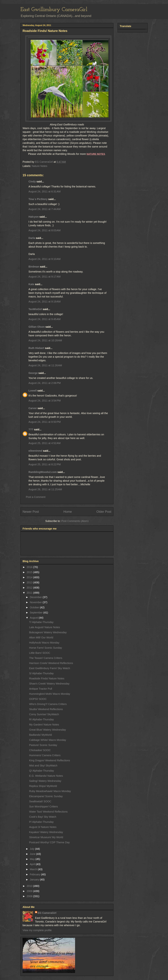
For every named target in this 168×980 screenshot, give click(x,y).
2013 (30, 582)
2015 (30, 572)
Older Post (104, 512)
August (34, 618)
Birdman (34, 267)
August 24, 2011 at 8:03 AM (44, 230)
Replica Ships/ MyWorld (43, 786)
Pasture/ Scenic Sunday (43, 745)
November (36, 602)
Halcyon (34, 217)
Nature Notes (40, 166)
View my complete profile (37, 930)
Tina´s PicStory (38, 199)
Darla (32, 238)
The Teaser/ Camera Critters (46, 658)
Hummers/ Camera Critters (45, 755)
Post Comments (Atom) (75, 521)
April (33, 864)
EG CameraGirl (47, 913)
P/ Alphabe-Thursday (41, 822)
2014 (30, 577)
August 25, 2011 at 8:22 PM (45, 464)
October (35, 607)
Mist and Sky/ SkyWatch (43, 766)
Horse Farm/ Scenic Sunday (46, 648)
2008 (30, 896)
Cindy (32, 182)
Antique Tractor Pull (41, 689)
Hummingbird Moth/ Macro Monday (50, 694)
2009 (30, 891)
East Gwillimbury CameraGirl (54, 10)
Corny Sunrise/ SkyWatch (44, 714)
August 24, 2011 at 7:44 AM (44, 209)
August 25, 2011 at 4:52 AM (44, 443)
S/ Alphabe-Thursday (41, 673)
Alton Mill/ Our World (41, 637)
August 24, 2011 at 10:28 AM (45, 340)
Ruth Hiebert (36, 348)
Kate (31, 284)
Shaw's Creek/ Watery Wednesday (49, 684)
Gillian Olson (37, 327)
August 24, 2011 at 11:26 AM (45, 365)
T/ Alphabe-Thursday (41, 622)
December (36, 597)
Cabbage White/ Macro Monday (48, 740)
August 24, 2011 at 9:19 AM (44, 302)
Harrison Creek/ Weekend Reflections (51, 663)
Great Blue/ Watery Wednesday (48, 730)
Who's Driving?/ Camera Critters (48, 704)
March (34, 869)
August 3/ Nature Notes (43, 827)
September (37, 613)
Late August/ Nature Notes (45, 627)
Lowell (33, 391)
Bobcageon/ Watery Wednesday (48, 632)
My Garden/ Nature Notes (44, 725)
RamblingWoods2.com (43, 472)
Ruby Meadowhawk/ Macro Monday (50, 791)
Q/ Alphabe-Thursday (42, 771)
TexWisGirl (35, 309)
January (35, 880)
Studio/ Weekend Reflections (46, 709)
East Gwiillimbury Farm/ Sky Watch (50, 668)
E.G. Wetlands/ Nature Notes (46, 776)
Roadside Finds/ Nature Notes (47, 678)
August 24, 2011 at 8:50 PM (45, 422)
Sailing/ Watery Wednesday (45, 781)
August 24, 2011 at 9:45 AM (44, 319)
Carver (33, 408)
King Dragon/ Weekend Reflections (50, 760)
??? (31, 429)
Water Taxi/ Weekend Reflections (48, 812)
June (33, 854)
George (33, 373)
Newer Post (31, 512)
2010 (30, 886)
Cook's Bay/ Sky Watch (43, 817)
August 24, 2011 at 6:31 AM (44, 191)
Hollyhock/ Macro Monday (44, 643)
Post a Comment (36, 497)
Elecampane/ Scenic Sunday (46, 796)
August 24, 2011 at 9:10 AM (44, 259)
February (35, 874)
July (32, 849)
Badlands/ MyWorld (40, 735)
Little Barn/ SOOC (40, 653)
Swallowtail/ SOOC (40, 801)
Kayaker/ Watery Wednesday (46, 832)
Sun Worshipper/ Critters (44, 807)
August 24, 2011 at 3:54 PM (45, 401)
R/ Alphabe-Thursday (41, 719)
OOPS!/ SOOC (38, 699)
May (33, 859)
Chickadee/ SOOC (40, 750)
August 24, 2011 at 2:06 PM (45, 383)
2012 (30, 588)
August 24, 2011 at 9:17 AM (44, 277)
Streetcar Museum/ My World (46, 837)
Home (68, 512)
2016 (30, 567)
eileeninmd (35, 451)
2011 (30, 593)
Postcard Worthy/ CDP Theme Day (49, 842)
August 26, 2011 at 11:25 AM (45, 489)
